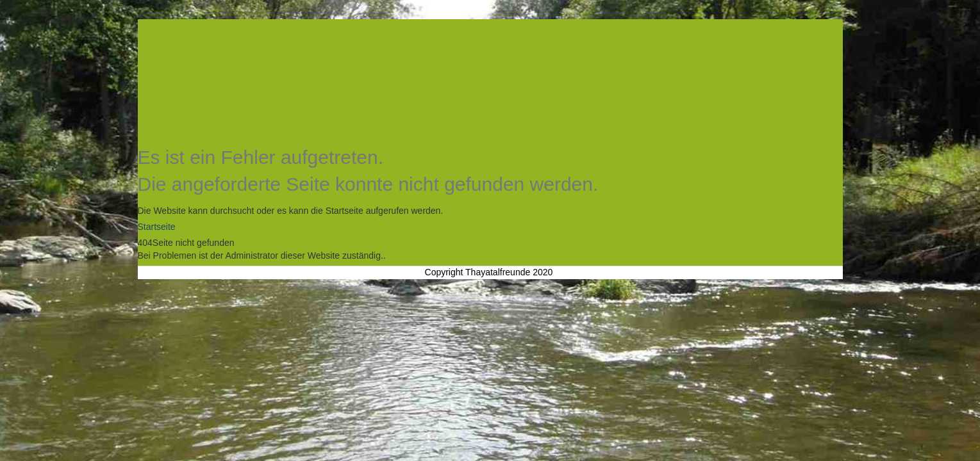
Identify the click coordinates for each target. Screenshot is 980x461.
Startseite (157, 227)
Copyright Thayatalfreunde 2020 (489, 272)
